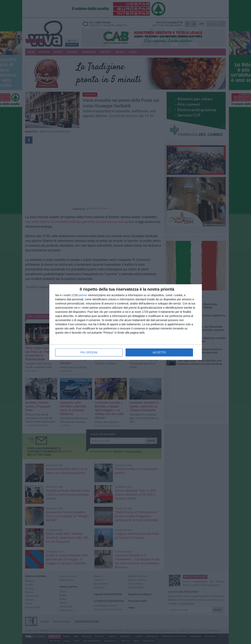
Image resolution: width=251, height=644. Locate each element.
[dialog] (126, 322)
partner (83, 295)
